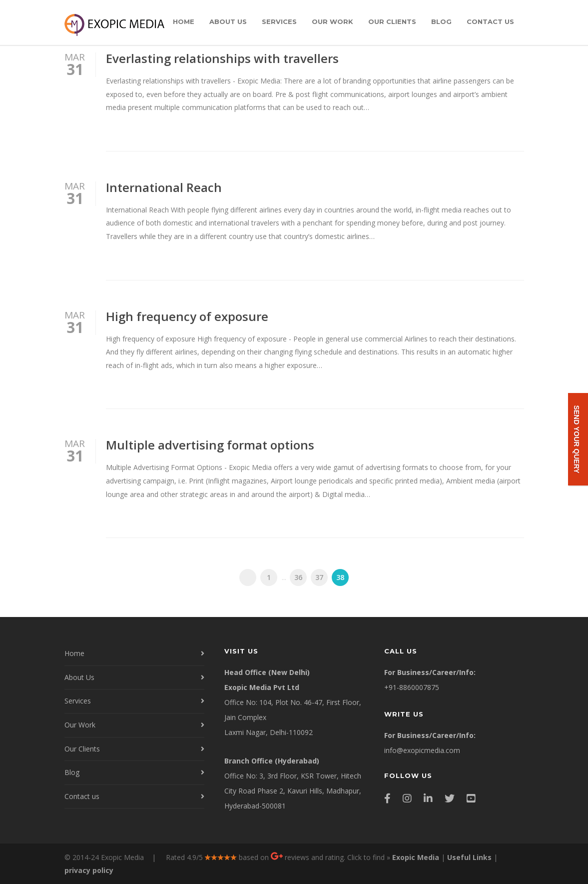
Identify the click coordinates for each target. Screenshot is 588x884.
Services (279, 21)
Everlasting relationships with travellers (222, 58)
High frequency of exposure (187, 316)
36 (298, 577)
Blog (441, 21)
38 (340, 577)
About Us (228, 21)
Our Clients (392, 21)
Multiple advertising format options (210, 445)
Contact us (490, 21)
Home (184, 21)
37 (319, 577)
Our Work (332, 21)
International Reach (164, 187)
